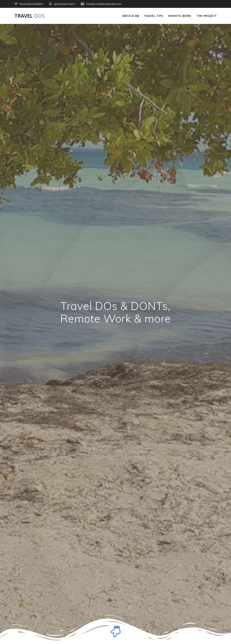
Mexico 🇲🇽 (131, 16)
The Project (207, 16)
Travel (30, 16)
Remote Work (180, 16)
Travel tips (154, 16)
